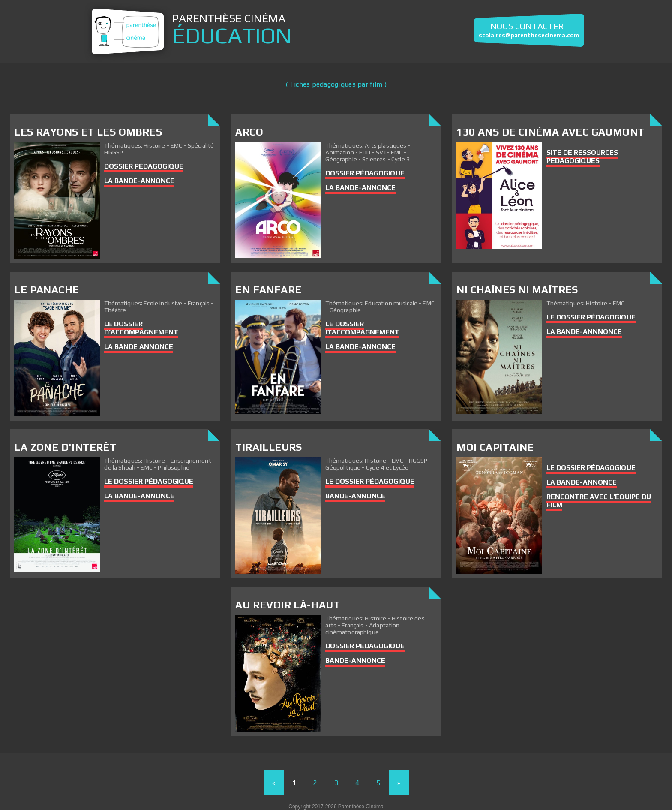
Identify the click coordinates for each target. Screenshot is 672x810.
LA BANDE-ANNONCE (139, 181)
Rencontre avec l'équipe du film (599, 501)
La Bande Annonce (139, 347)
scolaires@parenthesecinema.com (529, 36)
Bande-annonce (355, 661)
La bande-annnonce (584, 332)
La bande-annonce (360, 188)
